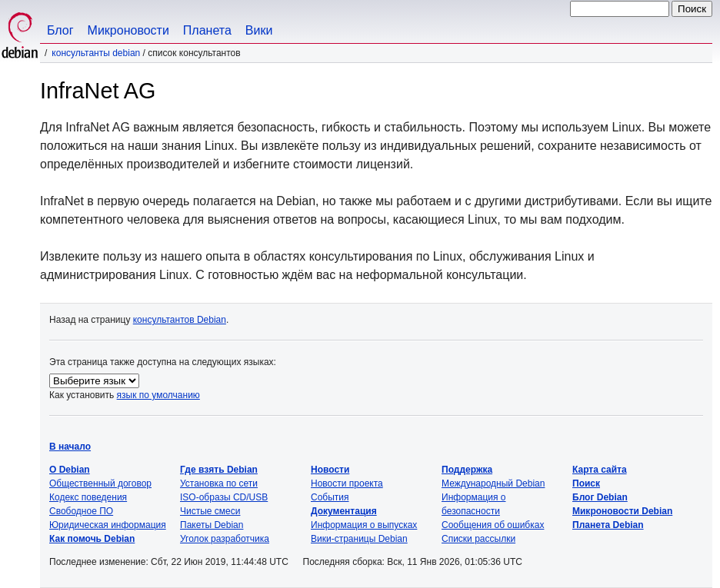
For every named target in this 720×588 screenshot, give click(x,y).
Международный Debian (493, 483)
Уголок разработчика (225, 539)
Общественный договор (100, 483)
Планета (207, 30)
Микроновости (128, 30)
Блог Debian (600, 497)
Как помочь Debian (92, 539)
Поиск (586, 483)
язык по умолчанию (158, 395)
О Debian (70, 470)
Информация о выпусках (364, 525)
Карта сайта (600, 470)
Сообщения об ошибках (493, 525)
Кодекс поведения (88, 497)
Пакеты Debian (212, 525)
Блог (60, 30)
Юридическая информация (108, 525)
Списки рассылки (478, 539)
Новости (330, 470)
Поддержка (467, 470)
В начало (70, 447)
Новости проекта (347, 483)
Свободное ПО (81, 511)
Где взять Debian (219, 470)
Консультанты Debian (96, 53)
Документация (344, 511)
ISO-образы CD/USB (224, 497)
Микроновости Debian (622, 511)
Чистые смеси (210, 511)
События (330, 497)
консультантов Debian (180, 320)
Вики (259, 30)
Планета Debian (608, 525)
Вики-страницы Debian (359, 539)
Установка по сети (219, 483)
